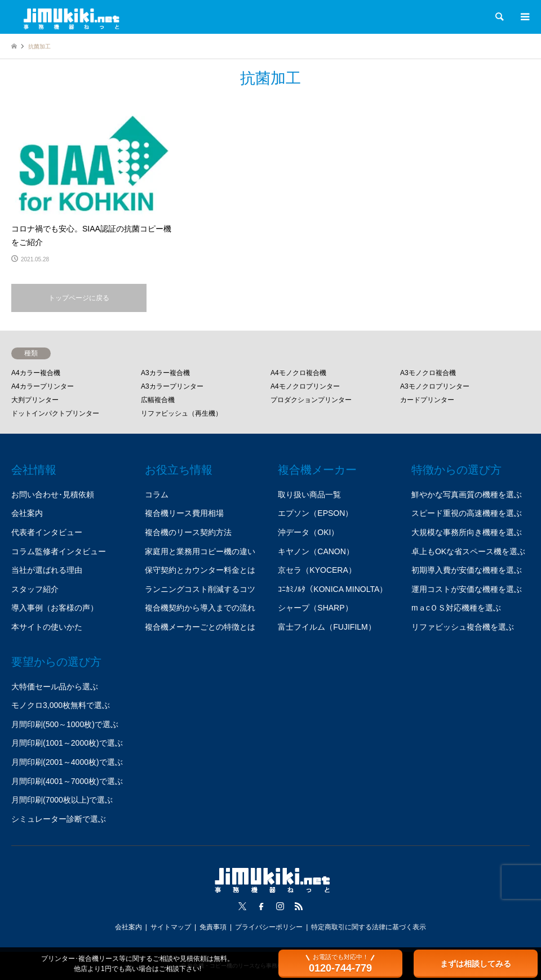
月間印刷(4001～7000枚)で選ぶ (67, 781)
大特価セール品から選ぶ (55, 687)
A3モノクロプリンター (435, 386)
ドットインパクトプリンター (55, 413)
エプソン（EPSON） (315, 513)
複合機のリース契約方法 (188, 532)
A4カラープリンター (43, 386)
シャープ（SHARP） (315, 608)
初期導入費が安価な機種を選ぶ (467, 570)
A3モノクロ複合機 (428, 373)
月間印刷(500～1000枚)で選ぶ (65, 724)
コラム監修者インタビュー (59, 551)
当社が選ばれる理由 (47, 570)
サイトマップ (171, 927)
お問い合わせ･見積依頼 (53, 495)
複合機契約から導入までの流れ (200, 608)
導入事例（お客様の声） (55, 608)
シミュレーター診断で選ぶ (59, 819)
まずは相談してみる (476, 964)
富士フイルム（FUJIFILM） (327, 627)
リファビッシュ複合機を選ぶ (463, 627)
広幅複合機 (158, 400)
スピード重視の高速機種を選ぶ (467, 513)
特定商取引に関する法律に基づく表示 (369, 927)
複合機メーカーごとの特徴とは (200, 627)
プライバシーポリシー (269, 927)
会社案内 (27, 513)
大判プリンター (35, 400)
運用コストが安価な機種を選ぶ (467, 589)
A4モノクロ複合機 (298, 373)
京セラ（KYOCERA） (317, 570)
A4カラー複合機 (36, 373)
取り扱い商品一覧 (309, 495)
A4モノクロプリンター (305, 386)
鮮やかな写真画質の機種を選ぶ (467, 495)
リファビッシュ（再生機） (181, 413)
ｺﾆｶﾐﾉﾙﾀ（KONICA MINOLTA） (332, 589)
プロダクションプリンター (311, 400)
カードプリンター (427, 400)
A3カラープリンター (172, 386)
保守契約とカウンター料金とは (200, 570)
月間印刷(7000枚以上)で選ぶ (62, 800)
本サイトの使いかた (47, 627)
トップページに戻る (79, 298)
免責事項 (213, 927)
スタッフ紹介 (35, 589)
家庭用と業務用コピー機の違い (200, 551)
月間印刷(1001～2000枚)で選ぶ (67, 743)
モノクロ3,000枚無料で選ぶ (61, 705)
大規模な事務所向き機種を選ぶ (467, 532)
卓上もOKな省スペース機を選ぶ (468, 551)
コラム (157, 495)
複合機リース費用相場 (184, 513)
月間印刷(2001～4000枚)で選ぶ (67, 762)
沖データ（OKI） (308, 532)
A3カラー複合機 (165, 373)
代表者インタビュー (47, 532)
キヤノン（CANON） (316, 551)
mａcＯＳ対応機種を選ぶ (456, 608)
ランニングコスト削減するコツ (200, 589)
